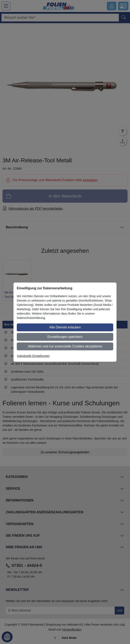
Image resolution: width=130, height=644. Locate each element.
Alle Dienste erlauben (65, 327)
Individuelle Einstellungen (33, 356)
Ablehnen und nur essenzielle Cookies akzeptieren (65, 346)
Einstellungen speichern (65, 337)
